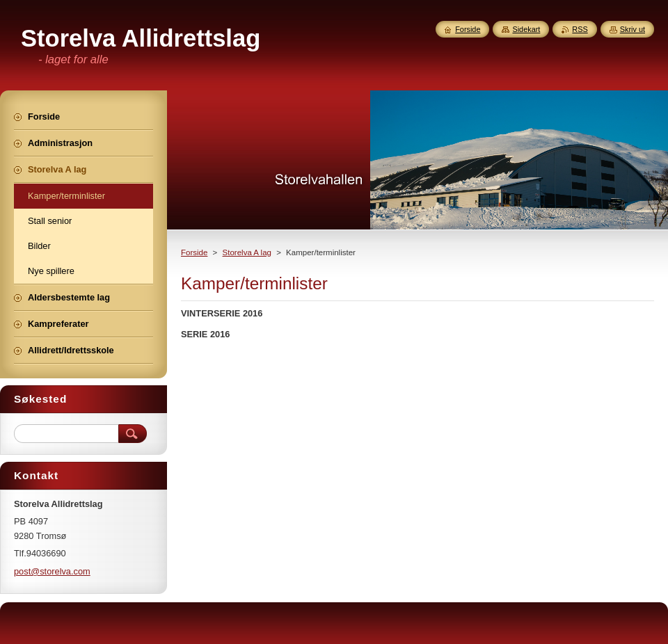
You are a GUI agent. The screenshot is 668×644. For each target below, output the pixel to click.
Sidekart (526, 29)
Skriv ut (633, 29)
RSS (580, 29)
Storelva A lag (247, 252)
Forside (194, 252)
